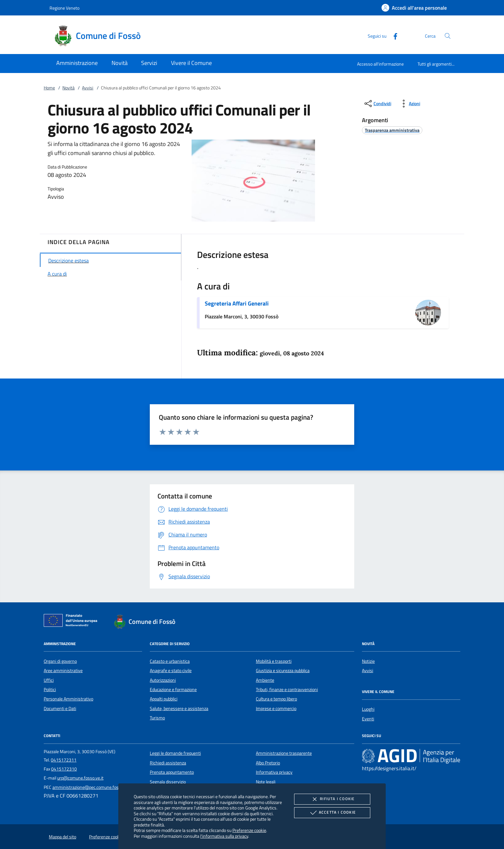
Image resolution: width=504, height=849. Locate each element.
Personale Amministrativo (68, 699)
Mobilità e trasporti (274, 661)
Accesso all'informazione (380, 64)
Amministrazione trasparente (284, 753)
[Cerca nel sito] (448, 36)
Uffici (49, 680)
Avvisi (88, 88)
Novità (68, 88)
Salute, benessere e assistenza (179, 708)
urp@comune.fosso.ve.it (80, 778)
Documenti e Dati (60, 708)
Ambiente (265, 680)
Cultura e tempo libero (276, 699)
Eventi (368, 719)
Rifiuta (332, 799)
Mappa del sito (63, 837)
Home (49, 88)
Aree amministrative (63, 671)
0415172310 (64, 769)
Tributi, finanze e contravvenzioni (287, 689)
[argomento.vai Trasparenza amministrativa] (392, 130)
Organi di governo (60, 661)
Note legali (266, 782)
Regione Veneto (64, 8)
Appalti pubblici (164, 699)
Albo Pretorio (268, 763)
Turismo (157, 718)
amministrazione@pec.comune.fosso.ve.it (92, 787)
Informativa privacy (274, 772)
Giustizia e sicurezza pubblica (283, 671)
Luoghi (368, 709)
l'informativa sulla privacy (224, 836)
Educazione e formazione (173, 689)
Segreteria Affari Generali (237, 303)
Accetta (332, 813)
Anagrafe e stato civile (171, 671)
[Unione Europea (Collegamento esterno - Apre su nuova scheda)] (72, 622)
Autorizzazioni (163, 680)
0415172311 (64, 760)
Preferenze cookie (249, 830)
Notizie (368, 661)
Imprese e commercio (276, 708)
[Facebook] (393, 36)
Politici (50, 689)
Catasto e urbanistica (170, 661)
